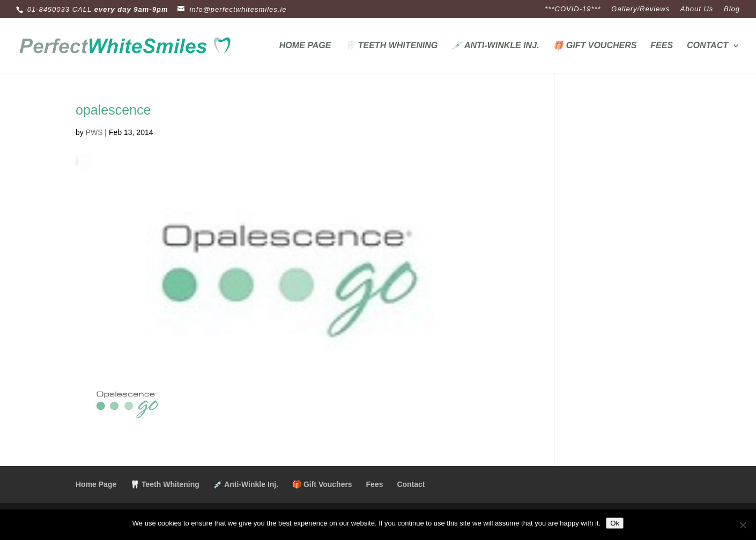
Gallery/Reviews (640, 9)
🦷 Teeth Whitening (391, 46)
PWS (94, 132)
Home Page (305, 46)
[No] (743, 525)
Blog (732, 9)
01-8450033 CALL (60, 9)
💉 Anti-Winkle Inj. (495, 46)
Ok (615, 523)
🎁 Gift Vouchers (595, 46)
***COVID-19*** (573, 9)
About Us (697, 9)
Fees (662, 46)
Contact (707, 46)
